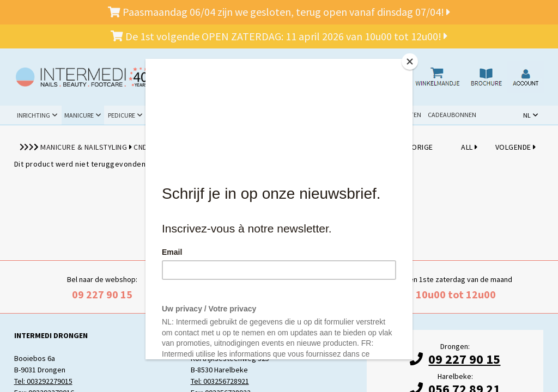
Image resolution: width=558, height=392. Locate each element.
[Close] (410, 62)
